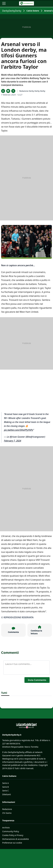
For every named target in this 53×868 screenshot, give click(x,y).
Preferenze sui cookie (12, 843)
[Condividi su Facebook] (8, 91)
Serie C (5, 791)
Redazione (7, 809)
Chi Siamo (7, 813)
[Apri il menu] (4, 3)
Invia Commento (37, 680)
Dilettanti (7, 794)
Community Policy (11, 831)
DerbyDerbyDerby (12, 11)
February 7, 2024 (13, 441)
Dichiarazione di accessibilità (15, 839)
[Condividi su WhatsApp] (3, 91)
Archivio (6, 828)
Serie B (6, 787)
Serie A (5, 783)
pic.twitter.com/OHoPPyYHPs (19, 430)
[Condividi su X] (13, 91)
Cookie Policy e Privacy (13, 835)
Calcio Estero (33, 11)
